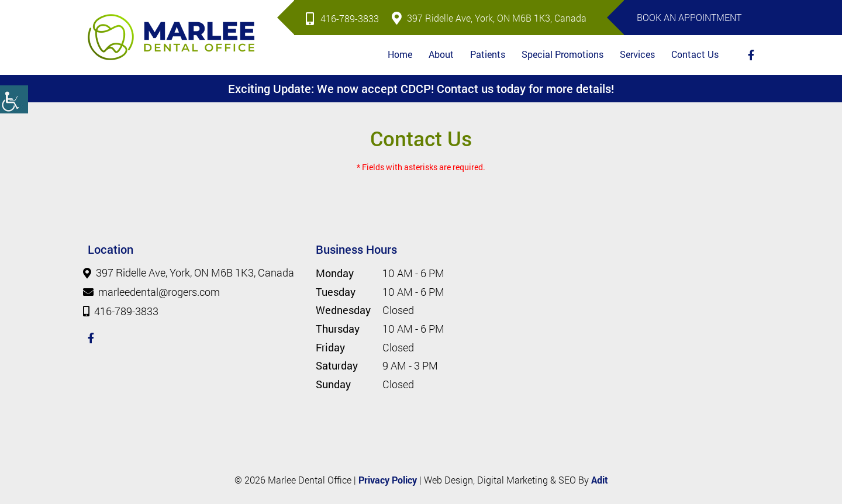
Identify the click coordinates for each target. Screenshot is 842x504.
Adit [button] (600, 480)
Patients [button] (488, 54)
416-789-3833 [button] (342, 18)
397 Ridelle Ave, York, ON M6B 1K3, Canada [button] (489, 18)
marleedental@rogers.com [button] (154, 292)
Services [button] (637, 54)
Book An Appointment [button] (689, 17)
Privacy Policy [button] (388, 480)
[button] (14, 99)
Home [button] (400, 54)
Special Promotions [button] (563, 54)
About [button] (441, 54)
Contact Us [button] (695, 54)
